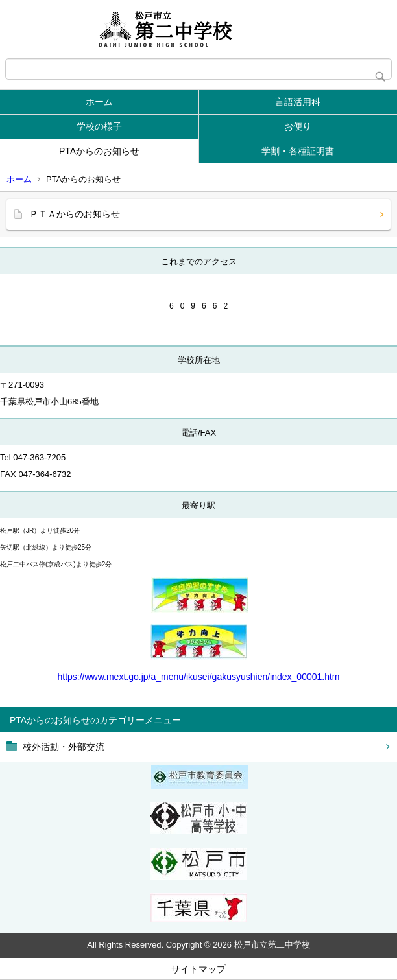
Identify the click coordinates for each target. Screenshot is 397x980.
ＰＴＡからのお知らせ (75, 214)
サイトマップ (198, 969)
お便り (298, 126)
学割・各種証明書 (298, 151)
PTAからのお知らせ (99, 151)
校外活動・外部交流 (64, 747)
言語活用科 (298, 102)
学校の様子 (99, 126)
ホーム (99, 102)
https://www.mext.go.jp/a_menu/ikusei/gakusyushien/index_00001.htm (198, 677)
